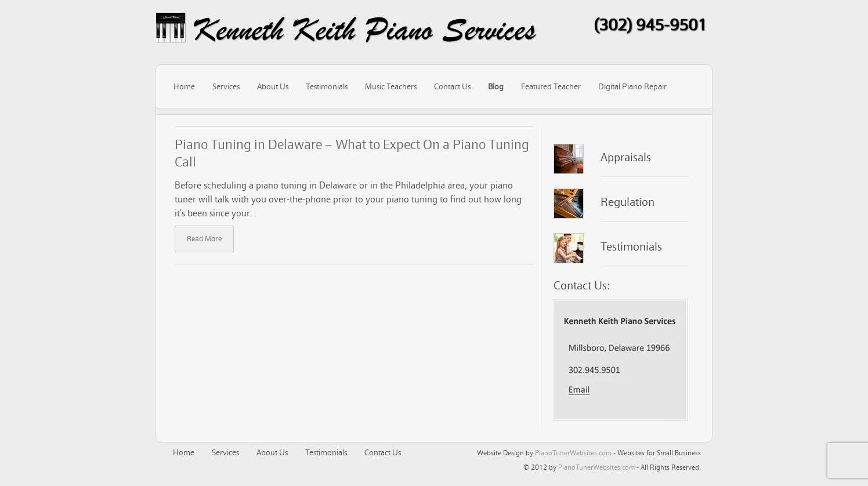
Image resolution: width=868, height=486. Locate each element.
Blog (496, 86)
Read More (204, 239)
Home (184, 86)
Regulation (628, 202)
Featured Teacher (551, 86)
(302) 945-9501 (650, 24)
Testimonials (327, 86)
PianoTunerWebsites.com (573, 453)
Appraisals (626, 157)
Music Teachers (391, 86)
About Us (273, 86)
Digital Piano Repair (632, 86)
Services (226, 86)
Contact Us (452, 86)
